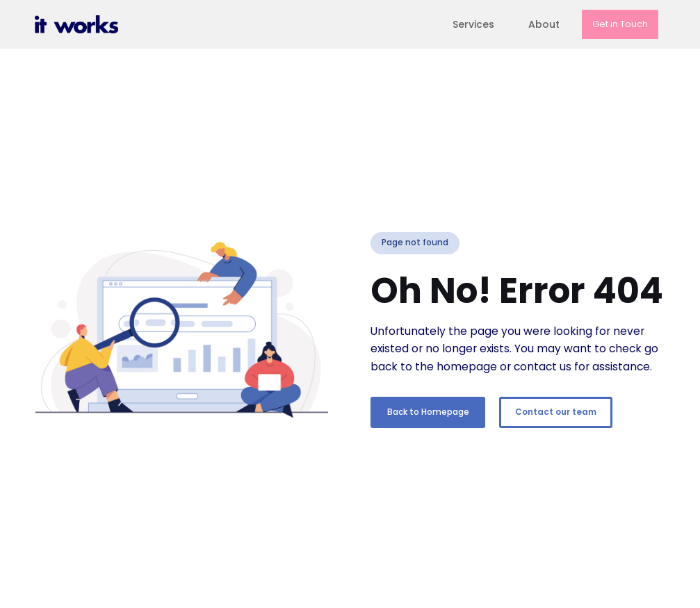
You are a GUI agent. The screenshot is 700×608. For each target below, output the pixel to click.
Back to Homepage (428, 412)
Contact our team (556, 412)
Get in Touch (620, 24)
